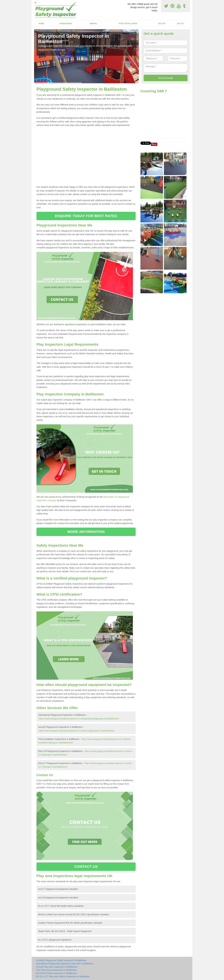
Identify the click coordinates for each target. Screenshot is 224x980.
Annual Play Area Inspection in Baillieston (57, 967)
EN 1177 (181, 24)
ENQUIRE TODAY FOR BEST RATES (86, 216)
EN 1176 (162, 24)
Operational (66, 24)
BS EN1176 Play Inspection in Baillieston (56, 973)
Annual (93, 24)
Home (41, 24)
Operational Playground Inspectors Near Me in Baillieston (65, 964)
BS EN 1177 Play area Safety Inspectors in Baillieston (63, 976)
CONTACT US (86, 867)
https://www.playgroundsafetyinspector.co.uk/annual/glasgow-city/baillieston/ (77, 731)
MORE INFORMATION (86, 532)
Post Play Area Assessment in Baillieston (56, 970)
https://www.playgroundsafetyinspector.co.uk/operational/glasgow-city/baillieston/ (79, 719)
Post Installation (128, 24)
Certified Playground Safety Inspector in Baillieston (61, 960)
